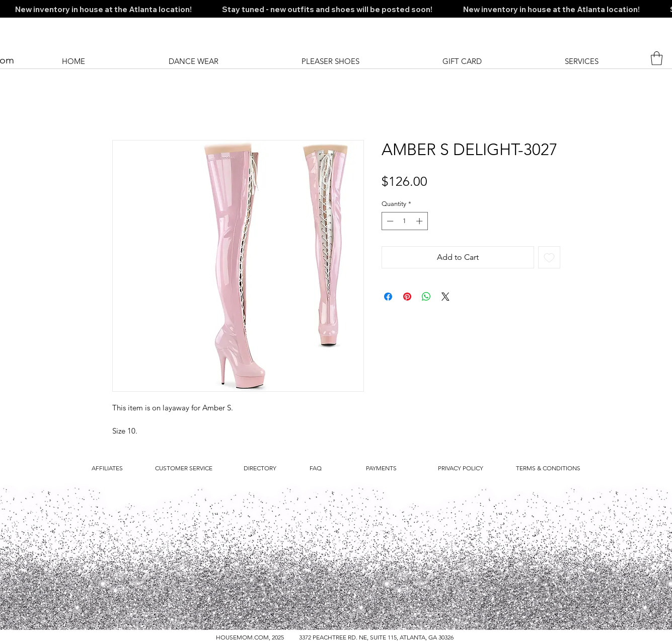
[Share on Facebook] (388, 297)
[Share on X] (445, 297)
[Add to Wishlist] (549, 257)
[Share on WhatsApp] (426, 297)
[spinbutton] (404, 221)
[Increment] (420, 221)
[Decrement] (389, 221)
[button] (657, 58)
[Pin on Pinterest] (407, 297)
